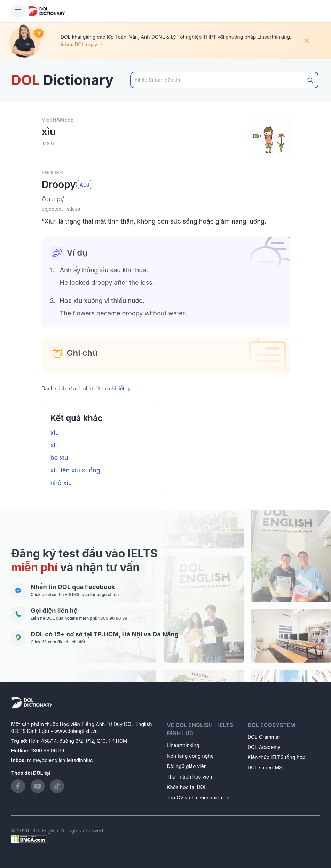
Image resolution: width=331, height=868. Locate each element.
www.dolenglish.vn (76, 731)
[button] (166, 199)
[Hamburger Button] (18, 11)
